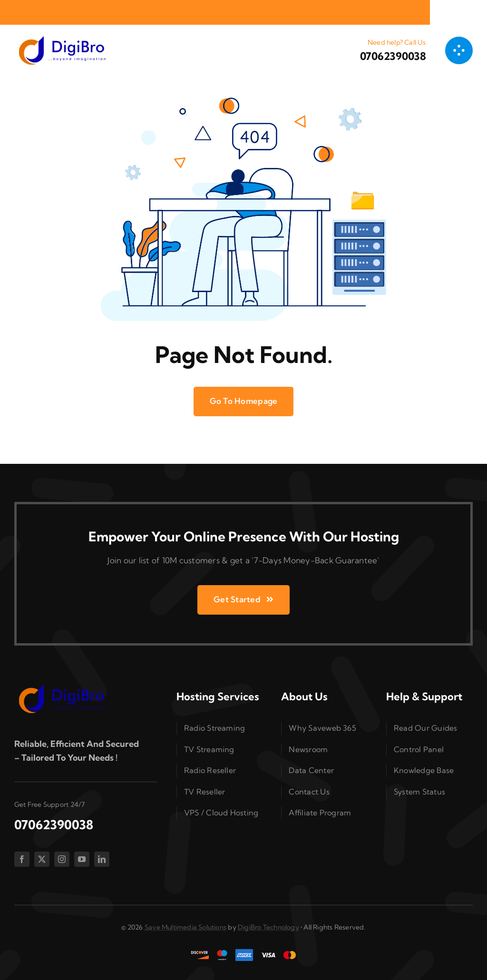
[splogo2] (62, 39)
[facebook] (22, 859)
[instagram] (62, 859)
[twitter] (42, 859)
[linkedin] (102, 859)
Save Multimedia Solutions (185, 927)
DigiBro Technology (268, 927)
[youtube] (82, 859)
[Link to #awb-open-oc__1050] (459, 50)
